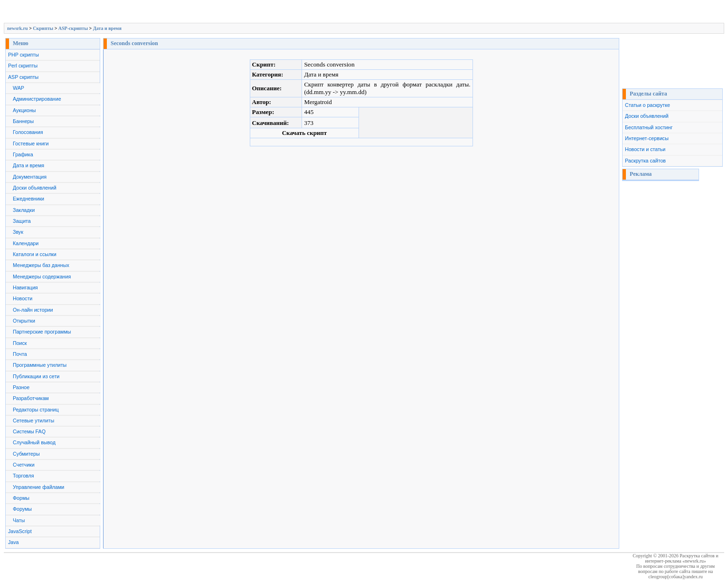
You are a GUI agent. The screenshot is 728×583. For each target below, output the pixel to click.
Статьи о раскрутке (648, 105)
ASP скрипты (23, 77)
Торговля (24, 476)
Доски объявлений (35, 188)
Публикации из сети (36, 376)
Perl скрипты (23, 66)
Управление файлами (38, 487)
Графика (23, 154)
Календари (26, 243)
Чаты (19, 520)
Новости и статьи (645, 149)
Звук (18, 232)
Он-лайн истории (33, 310)
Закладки (24, 210)
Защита (22, 221)
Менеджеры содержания (42, 277)
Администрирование (37, 99)
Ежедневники (28, 199)
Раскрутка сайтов (645, 161)
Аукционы (24, 110)
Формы (21, 498)
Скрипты (43, 28)
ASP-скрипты (73, 28)
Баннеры (23, 121)
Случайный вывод (34, 442)
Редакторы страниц (36, 410)
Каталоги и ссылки (35, 254)
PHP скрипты (24, 55)
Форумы (22, 509)
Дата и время (107, 28)
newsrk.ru (18, 28)
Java (14, 542)
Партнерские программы (42, 332)
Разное (21, 387)
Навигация (25, 287)
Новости (23, 298)
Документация (30, 177)
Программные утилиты (40, 365)
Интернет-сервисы (647, 138)
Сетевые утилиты (33, 421)
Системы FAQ (29, 431)
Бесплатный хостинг (649, 127)
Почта (20, 354)
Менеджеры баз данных (41, 265)
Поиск (20, 343)
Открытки (24, 321)
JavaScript (20, 531)
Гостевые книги (31, 143)
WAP (19, 88)
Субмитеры (26, 454)
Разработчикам (31, 398)
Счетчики (24, 465)
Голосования (28, 132)
